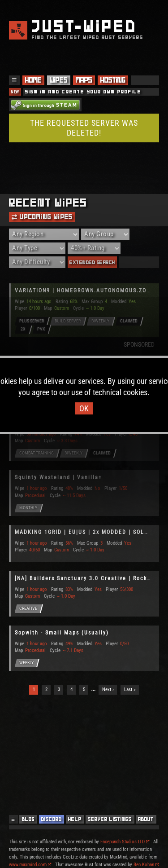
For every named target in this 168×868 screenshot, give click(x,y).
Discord (52, 819)
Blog (28, 819)
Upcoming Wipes (42, 217)
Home (33, 80)
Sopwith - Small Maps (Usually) (62, 633)
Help (75, 819)
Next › (108, 690)
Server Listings (110, 819)
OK (84, 408)
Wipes (59, 80)
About (146, 819)
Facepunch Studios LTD (125, 842)
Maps (84, 80)
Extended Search (92, 262)
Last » (130, 690)
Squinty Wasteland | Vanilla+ (58, 477)
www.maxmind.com (30, 865)
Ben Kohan (146, 865)
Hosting (113, 80)
